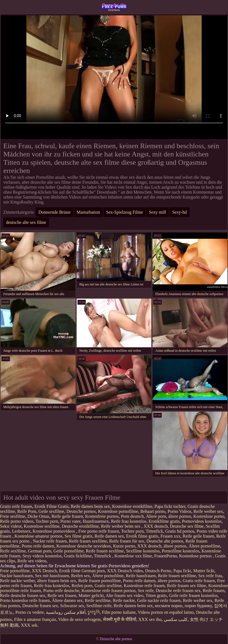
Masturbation (88, 212)
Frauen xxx (170, 536)
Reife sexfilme (13, 551)
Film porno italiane (119, 612)
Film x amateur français (35, 619)
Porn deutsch (132, 516)
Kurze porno (124, 546)
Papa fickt (182, 571)
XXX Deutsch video (125, 571)
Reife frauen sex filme (187, 586)
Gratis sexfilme (108, 586)
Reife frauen (214, 591)
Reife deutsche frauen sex (23, 595)
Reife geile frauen (67, 516)
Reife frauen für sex (127, 541)
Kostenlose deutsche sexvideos (84, 546)
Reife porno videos (17, 521)
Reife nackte (124, 600)
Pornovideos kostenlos (202, 521)
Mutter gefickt (91, 595)
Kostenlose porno (209, 516)
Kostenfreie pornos (102, 516)
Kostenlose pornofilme (118, 511)
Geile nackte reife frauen (159, 600)
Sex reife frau (210, 576)
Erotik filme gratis (142, 536)
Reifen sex (80, 576)
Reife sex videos (32, 561)
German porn (40, 551)
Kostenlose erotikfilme (132, 506)
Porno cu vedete (30, 612)
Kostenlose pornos (196, 556)
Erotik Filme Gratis (51, 506)
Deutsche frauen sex (40, 606)
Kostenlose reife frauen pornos (109, 591)
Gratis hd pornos (180, 531)
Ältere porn (156, 516)
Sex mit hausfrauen (52, 576)
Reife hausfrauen (141, 576)
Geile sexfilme (51, 511)
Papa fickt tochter (170, 506)
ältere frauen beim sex (57, 581)
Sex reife (146, 591)
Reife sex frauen (62, 595)
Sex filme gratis (78, 536)
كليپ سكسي (176, 619)
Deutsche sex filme (187, 526)
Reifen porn (82, 586)
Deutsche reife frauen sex (178, 591)
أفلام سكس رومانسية (66, 612)
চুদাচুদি (94, 612)
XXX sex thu (150, 619)
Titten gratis (156, 595)
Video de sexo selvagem (80, 619)
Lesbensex (21, 531)
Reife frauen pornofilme (100, 581)
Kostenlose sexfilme (42, 526)
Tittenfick (155, 531)
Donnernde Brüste (55, 212)
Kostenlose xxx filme (133, 556)
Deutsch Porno (158, 571)
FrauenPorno (166, 556)
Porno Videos (179, 511)
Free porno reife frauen (99, 531)
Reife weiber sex (208, 511)
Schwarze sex (72, 606)
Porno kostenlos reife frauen (25, 600)
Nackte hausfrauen (16, 576)
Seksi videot (11, 526)
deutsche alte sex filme (26, 222)
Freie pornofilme (15, 571)
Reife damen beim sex (91, 506)
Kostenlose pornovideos (54, 531)
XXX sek (29, 625)
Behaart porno (153, 511)
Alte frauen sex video (125, 595)
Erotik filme (70, 571)
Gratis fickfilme (78, 556)
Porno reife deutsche (61, 591)
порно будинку (198, 606)
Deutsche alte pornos (114, 7)
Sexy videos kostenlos (42, 556)
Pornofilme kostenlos (180, 551)
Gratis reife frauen (16, 506)
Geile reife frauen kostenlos (193, 595)
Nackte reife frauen (50, 541)
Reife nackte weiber (17, 581)
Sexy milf (158, 212)
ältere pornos (180, 516)
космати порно (169, 606)
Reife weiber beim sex (121, 526)
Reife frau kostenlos (129, 521)
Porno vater (70, 521)
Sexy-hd (180, 212)
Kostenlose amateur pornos (38, 536)
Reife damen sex (109, 536)
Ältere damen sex (67, 600)
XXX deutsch (156, 526)
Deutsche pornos (81, 511)
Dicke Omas (38, 516)
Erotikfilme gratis (164, 521)
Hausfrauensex (96, 521)
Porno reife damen (38, 546)
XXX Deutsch (44, 571)
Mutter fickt (204, 571)
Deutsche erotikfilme (80, 526)
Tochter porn (47, 521)
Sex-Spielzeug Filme (124, 212)
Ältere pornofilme (205, 546)
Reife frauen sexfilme (88, 541)
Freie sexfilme (13, 516)
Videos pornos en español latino (166, 612)
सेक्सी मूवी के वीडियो (120, 619)
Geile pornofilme (69, 551)
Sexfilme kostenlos (143, 551)
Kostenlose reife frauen (144, 586)
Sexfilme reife (99, 606)
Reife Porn (27, 511)
